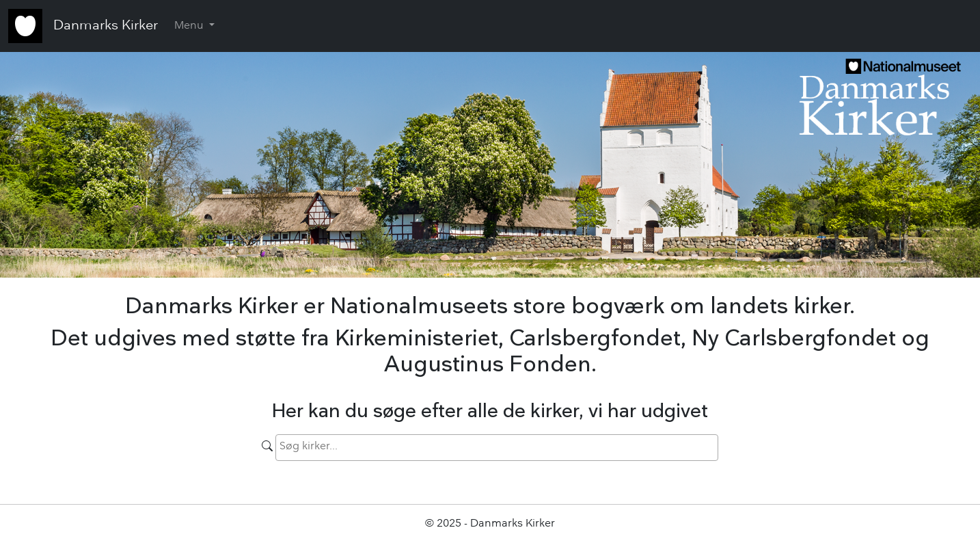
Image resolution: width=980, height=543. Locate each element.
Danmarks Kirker (106, 26)
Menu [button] (190, 26)
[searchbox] (375, 447)
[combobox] (497, 448)
